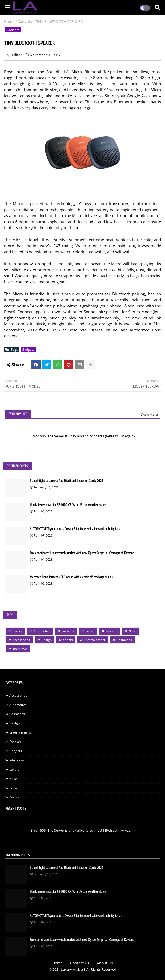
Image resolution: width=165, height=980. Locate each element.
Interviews (20, 649)
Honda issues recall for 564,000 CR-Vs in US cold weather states (68, 505)
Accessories (21, 640)
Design (47, 640)
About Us (105, 963)
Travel (90, 631)
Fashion (112, 631)
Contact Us (80, 963)
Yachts (68, 640)
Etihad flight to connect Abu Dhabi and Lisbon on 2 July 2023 (67, 481)
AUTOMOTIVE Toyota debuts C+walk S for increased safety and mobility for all (76, 529)
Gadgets (25, 22)
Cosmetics (124, 640)
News (133, 631)
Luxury (17, 631)
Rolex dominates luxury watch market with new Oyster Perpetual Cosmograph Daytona (82, 553)
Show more (149, 414)
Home (9, 22)
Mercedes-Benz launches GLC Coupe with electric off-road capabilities (71, 577)
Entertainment (95, 640)
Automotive (42, 631)
